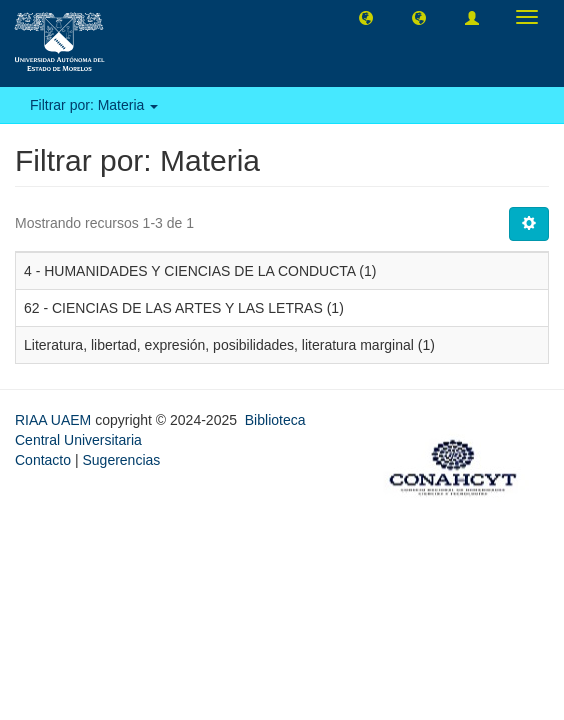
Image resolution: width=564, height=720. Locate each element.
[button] (366, 17)
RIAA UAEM (55, 420)
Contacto (43, 460)
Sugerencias (121, 460)
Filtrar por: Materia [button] (94, 105)
